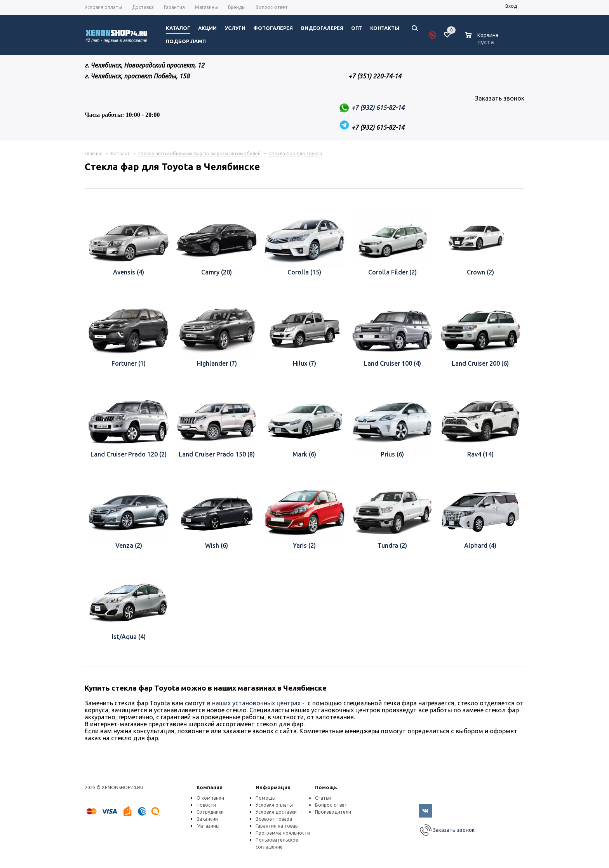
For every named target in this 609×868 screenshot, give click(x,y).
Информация (273, 787)
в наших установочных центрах (254, 703)
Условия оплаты (274, 805)
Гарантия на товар (277, 826)
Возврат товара (274, 819)
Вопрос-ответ (331, 805)
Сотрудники (210, 812)
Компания (210, 787)
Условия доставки (276, 812)
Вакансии (207, 819)
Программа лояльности (283, 833)
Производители (333, 812)
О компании (210, 798)
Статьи (323, 798)
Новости (206, 805)
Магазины (208, 826)
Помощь (326, 787)
